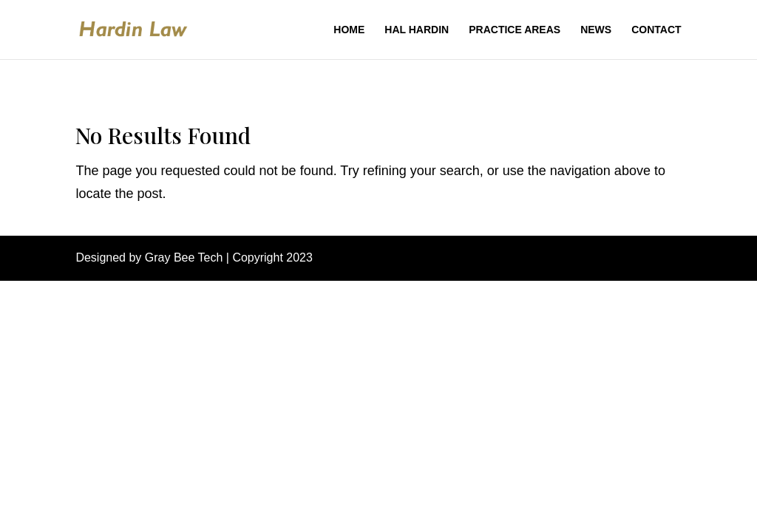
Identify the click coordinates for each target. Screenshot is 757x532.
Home (349, 30)
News (596, 30)
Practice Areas (515, 30)
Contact (656, 30)
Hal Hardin (417, 30)
